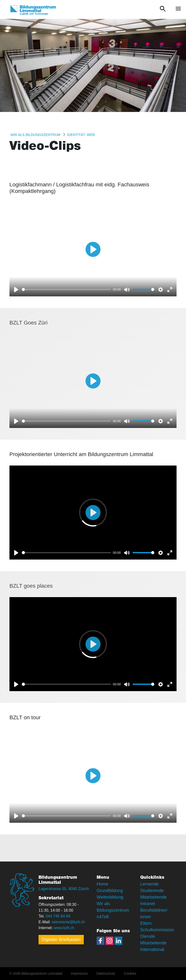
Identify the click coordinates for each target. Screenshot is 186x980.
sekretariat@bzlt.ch (68, 922)
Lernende (149, 884)
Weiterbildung (110, 897)
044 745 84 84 (58, 916)
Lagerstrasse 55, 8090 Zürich (64, 889)
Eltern (146, 923)
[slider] (66, 289)
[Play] (16, 290)
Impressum (79, 973)
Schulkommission (157, 930)
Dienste (148, 936)
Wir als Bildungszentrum (35, 135)
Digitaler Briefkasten (61, 940)
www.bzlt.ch (64, 928)
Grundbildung (110, 891)
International (152, 949)
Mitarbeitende (153, 943)
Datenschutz (106, 973)
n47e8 (103, 917)
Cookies (130, 973)
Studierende (152, 891)
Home (102, 884)
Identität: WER (81, 135)
